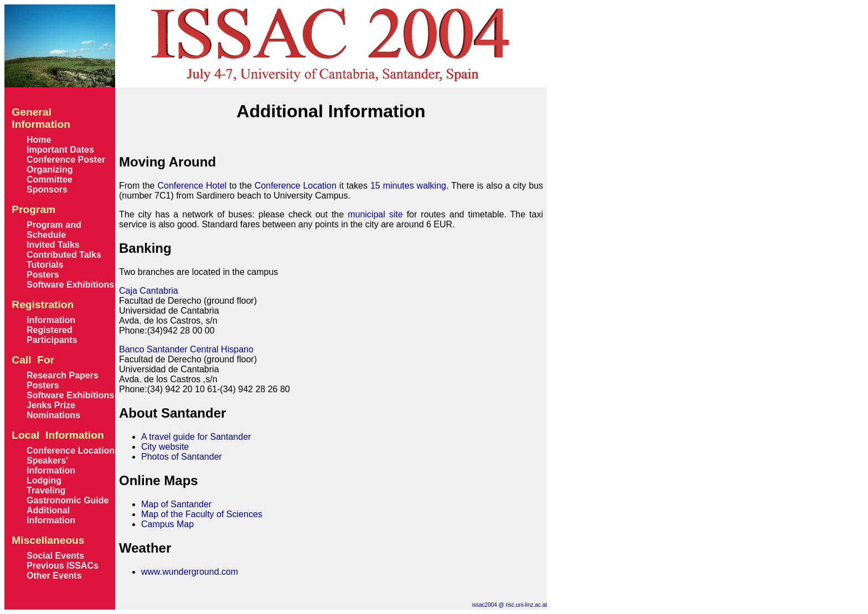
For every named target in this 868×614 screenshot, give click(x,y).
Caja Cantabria (149, 291)
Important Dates (60, 150)
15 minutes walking (408, 186)
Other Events (54, 576)
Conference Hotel (192, 186)
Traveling (46, 490)
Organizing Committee (50, 175)
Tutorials (45, 265)
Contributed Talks (64, 255)
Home (39, 140)
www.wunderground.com (190, 572)
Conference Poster (66, 160)
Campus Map (167, 524)
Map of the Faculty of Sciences (202, 514)
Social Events (55, 556)
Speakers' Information (51, 465)
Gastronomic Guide (68, 500)
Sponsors (47, 189)
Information (51, 320)
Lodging (44, 480)
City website (165, 447)
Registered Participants (52, 335)
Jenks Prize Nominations (53, 410)
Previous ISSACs (63, 566)
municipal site (375, 214)
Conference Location (71, 451)
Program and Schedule (54, 230)
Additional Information (51, 515)
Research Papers (63, 375)
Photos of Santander (182, 457)
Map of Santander (176, 504)
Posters (43, 275)
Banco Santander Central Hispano (186, 349)
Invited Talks (53, 245)
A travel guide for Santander (196, 437)
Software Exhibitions (70, 285)
